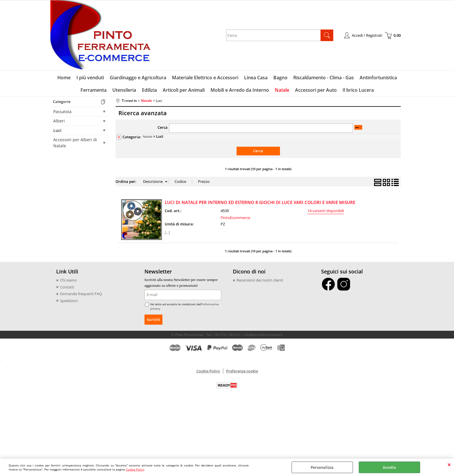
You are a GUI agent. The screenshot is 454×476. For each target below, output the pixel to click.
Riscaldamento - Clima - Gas (324, 78)
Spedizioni (69, 301)
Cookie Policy (135, 469)
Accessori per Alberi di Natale (75, 143)
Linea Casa (256, 78)
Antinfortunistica (378, 78)
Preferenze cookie (242, 371)
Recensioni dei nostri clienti (260, 280)
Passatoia (62, 112)
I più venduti (90, 78)
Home (64, 78)
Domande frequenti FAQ (81, 294)
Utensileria (124, 90)
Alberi (59, 121)
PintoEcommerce (235, 218)
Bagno (280, 78)
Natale (282, 90)
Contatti (67, 287)
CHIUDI (449, 464)
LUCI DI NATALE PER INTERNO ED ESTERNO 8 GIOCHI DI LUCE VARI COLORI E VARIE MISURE (260, 202)
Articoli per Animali (184, 90)
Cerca (163, 127)
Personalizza (322, 467)
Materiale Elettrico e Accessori (205, 78)
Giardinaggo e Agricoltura (138, 78)
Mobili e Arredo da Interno (240, 90)
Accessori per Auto (316, 90)
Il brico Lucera (358, 90)
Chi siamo (68, 280)
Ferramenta (94, 90)
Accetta (389, 467)
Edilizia (149, 90)
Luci (57, 130)
